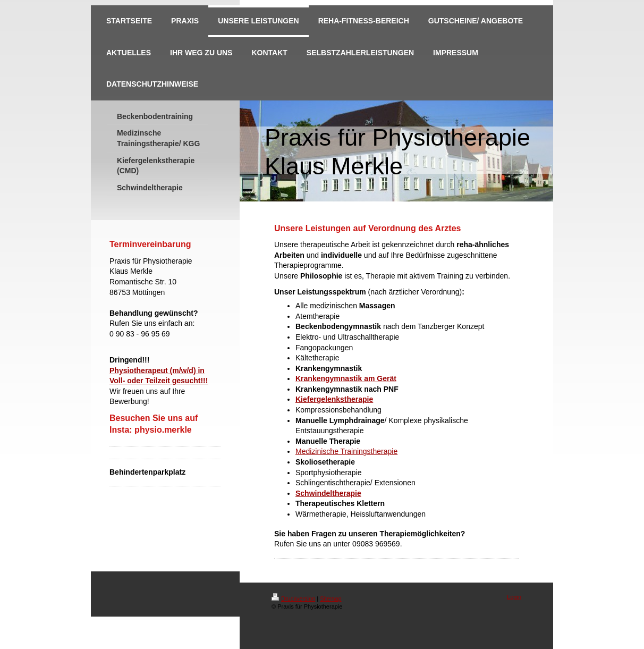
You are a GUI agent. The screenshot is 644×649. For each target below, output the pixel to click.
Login (514, 597)
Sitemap (331, 599)
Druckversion (293, 599)
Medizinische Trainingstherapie (346, 451)
